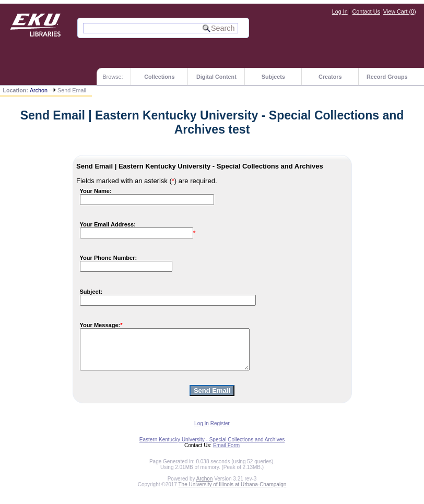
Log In (340, 11)
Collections (159, 77)
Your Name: (96, 191)
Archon (39, 90)
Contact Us (366, 11)
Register (220, 431)
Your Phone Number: (109, 258)
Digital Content (216, 77)
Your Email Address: (108, 224)
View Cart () (400, 11)
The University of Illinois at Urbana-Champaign (233, 492)
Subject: (91, 292)
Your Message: (100, 325)
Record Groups (387, 77)
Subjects (273, 77)
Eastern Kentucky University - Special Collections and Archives (212, 447)
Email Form (226, 453)
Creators (330, 77)
